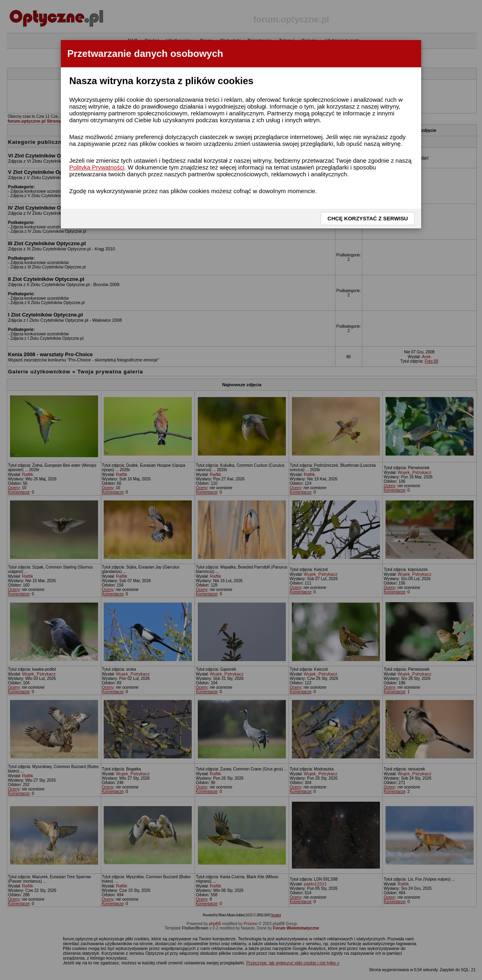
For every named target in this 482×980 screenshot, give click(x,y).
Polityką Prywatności (97, 167)
